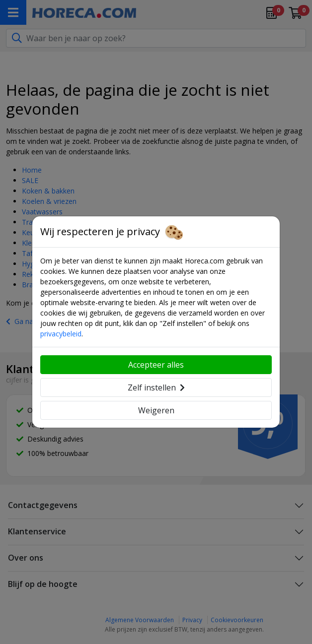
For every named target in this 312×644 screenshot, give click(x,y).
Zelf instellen (156, 387)
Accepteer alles (156, 365)
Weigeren (156, 410)
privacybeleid (61, 334)
